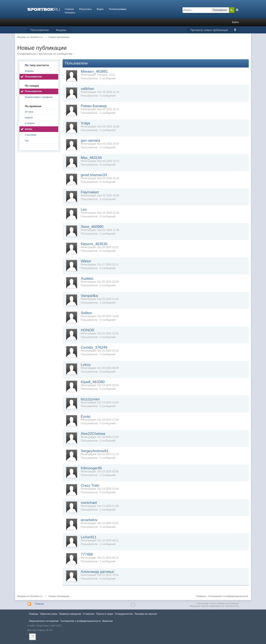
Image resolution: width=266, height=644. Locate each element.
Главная (69, 9)
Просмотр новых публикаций (209, 30)
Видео (100, 9)
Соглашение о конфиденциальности (228, 596)
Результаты (85, 9)
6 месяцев (30, 135)
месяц (28, 129)
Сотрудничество (124, 614)
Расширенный (237, 10)
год (27, 140)
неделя (29, 118)
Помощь (40, 604)
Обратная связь (49, 614)
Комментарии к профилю (39, 97)
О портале (89, 614)
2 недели (30, 123)
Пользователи (40, 30)
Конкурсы (70, 13)
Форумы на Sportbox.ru (30, 596)
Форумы (61, 30)
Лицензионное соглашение (44, 621)
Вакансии (107, 621)
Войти (235, 22)
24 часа (29, 112)
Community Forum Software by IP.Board (217, 603)
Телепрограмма (117, 9)
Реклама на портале (146, 614)
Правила (201, 596)
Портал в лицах (105, 614)
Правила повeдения (70, 614)
